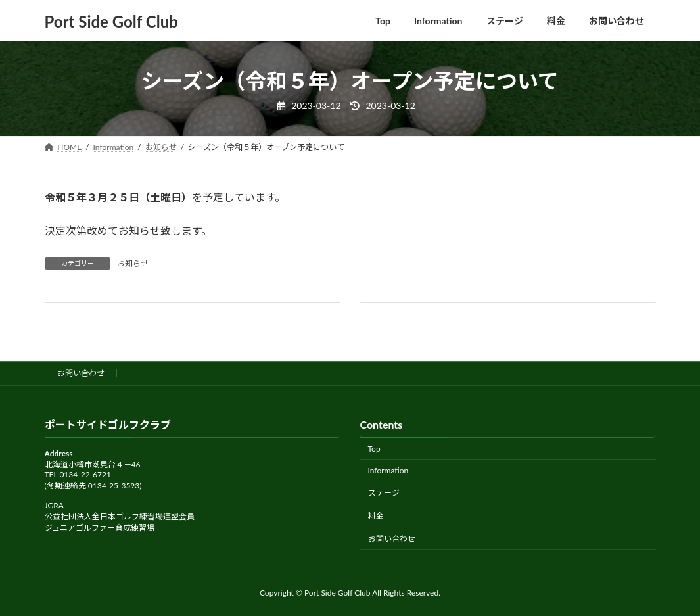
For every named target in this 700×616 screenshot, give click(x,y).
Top (374, 449)
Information (388, 470)
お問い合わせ (81, 373)
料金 (376, 516)
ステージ (384, 493)
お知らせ (133, 263)
